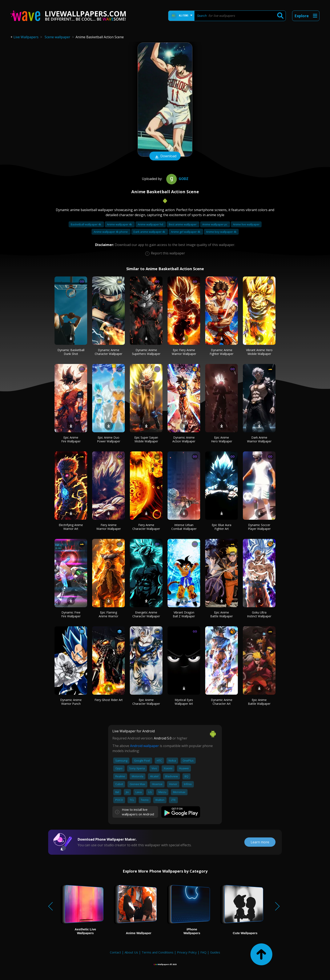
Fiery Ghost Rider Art (109, 700)
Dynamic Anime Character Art (222, 702)
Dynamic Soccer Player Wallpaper (259, 527)
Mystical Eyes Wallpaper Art (184, 702)
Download (165, 156)
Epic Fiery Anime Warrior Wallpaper (184, 352)
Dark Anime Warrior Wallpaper (259, 439)
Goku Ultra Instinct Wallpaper (259, 614)
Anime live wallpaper (246, 224)
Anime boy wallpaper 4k (221, 232)
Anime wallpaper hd (151, 224)
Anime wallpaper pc (215, 224)
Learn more (260, 842)
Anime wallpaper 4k (120, 224)
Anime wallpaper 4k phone (111, 232)
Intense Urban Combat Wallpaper (184, 527)
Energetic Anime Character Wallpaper (146, 614)
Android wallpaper (144, 746)
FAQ (203, 952)
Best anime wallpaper (183, 224)
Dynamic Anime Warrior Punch (71, 702)
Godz (177, 179)
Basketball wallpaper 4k (86, 224)
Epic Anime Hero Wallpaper (222, 439)
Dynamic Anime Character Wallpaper (108, 352)
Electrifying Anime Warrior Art (71, 527)
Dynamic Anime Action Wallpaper (184, 439)
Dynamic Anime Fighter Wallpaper (222, 352)
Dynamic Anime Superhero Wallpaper (146, 352)
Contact (115, 952)
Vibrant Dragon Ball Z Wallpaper (184, 614)
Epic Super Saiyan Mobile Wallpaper (146, 439)
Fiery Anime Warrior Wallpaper (109, 527)
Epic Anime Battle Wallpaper (222, 614)
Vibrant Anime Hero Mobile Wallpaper (259, 352)
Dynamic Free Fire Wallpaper (71, 614)
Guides (215, 952)
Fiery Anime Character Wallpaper (146, 527)
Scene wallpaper (57, 37)
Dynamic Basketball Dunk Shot (71, 352)
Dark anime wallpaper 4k (150, 232)
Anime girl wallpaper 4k (186, 232)
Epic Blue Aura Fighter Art (222, 527)
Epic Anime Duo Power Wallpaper (109, 439)
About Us (131, 952)
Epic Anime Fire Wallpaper (71, 439)
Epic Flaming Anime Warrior (108, 614)
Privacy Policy (187, 952)
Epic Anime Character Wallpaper (146, 702)
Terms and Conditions (158, 952)
